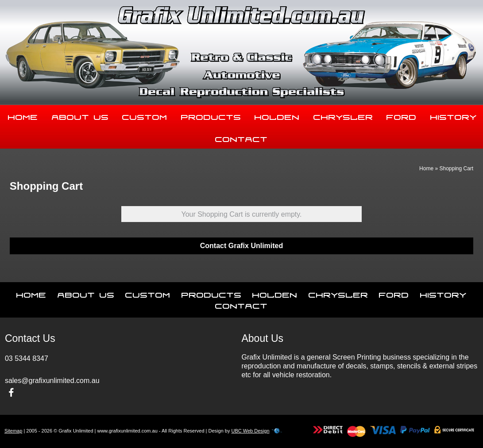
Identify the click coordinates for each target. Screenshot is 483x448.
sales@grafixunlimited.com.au (52, 381)
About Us (80, 115)
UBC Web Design (251, 431)
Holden (277, 115)
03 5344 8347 (27, 358)
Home (23, 115)
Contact (241, 138)
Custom (145, 115)
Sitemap (13, 431)
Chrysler (343, 115)
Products (211, 115)
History (443, 293)
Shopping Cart (456, 168)
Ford (402, 115)
